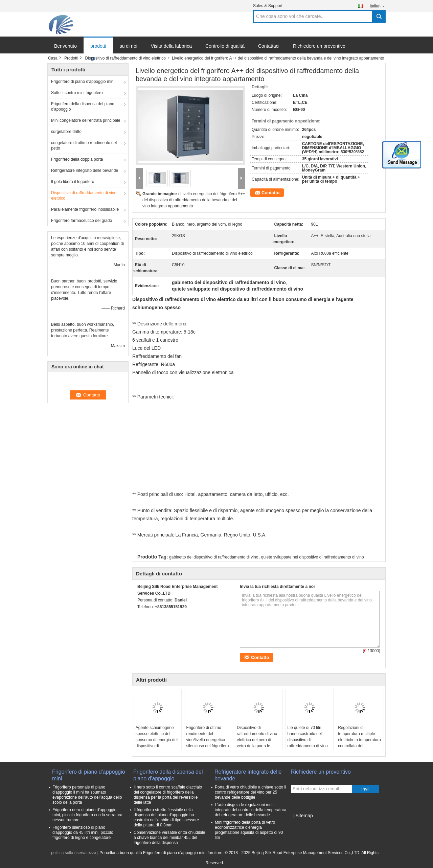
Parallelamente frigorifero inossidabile (85, 209)
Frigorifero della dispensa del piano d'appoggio (83, 107)
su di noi (129, 46)
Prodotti (71, 58)
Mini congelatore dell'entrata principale (86, 120)
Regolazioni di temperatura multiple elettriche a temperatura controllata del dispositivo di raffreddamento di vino (359, 743)
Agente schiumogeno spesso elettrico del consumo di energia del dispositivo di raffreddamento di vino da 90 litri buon (157, 743)
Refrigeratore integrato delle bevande (85, 170)
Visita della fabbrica (171, 46)
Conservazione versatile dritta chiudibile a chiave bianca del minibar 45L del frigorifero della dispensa (169, 838)
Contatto (270, 193)
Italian (378, 6)
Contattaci (269, 46)
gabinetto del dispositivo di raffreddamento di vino (214, 557)
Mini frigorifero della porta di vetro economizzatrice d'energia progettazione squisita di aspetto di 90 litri (249, 830)
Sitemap (304, 816)
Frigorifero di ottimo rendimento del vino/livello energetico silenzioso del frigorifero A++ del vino (207, 740)
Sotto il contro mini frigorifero (77, 93)
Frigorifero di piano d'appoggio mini (83, 82)
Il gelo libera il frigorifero (73, 182)
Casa (53, 58)
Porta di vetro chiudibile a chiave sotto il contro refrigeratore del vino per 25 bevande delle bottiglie (250, 792)
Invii (365, 789)
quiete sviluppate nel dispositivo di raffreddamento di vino (313, 557)
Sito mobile (303, 824)
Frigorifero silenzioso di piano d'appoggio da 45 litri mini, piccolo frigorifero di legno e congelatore (83, 832)
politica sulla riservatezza (74, 853)
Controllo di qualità (225, 46)
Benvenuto (65, 46)
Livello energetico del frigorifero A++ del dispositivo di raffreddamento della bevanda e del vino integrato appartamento (194, 200)
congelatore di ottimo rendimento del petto (84, 145)
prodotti (98, 46)
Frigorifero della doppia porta (77, 159)
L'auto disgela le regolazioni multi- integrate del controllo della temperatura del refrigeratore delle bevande (250, 810)
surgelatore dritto (66, 132)
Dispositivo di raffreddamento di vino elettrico (125, 58)
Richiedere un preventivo (319, 46)
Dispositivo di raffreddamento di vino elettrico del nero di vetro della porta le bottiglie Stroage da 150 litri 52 (258, 743)
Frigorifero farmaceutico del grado (82, 221)
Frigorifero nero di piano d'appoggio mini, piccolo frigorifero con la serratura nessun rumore (87, 815)
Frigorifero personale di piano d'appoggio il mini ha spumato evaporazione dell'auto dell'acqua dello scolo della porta (87, 795)
